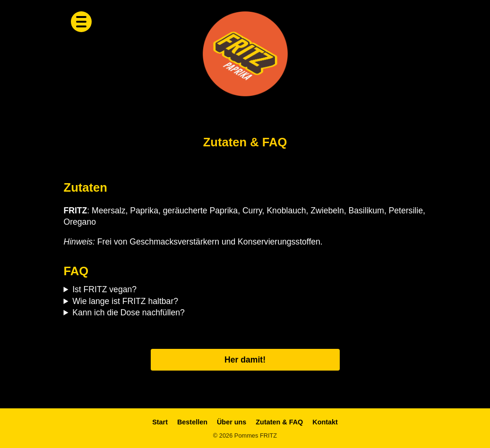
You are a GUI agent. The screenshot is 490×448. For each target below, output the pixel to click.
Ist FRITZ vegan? (104, 289)
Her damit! (245, 360)
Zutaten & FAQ (279, 422)
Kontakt (325, 422)
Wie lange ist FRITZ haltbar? (125, 301)
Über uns (232, 422)
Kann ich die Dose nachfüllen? (129, 313)
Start (160, 422)
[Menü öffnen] (81, 22)
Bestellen (192, 422)
